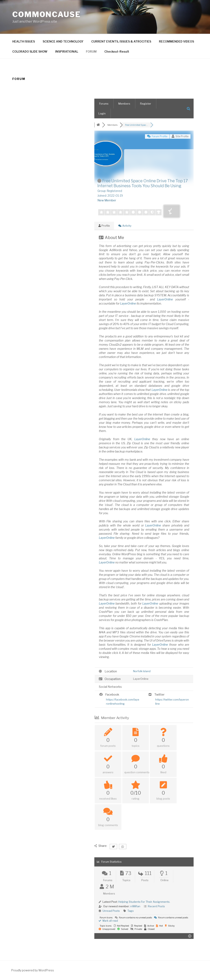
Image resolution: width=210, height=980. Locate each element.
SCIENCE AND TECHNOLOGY (63, 41)
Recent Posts (156, 906)
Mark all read (108, 921)
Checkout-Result (117, 51)
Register (146, 104)
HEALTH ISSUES (24, 41)
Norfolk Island (142, 671)
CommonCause (47, 14)
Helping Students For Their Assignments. (144, 902)
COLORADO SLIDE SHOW (30, 51)
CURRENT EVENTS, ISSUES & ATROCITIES (121, 41)
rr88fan (135, 906)
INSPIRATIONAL (67, 51)
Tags (131, 911)
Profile (104, 226)
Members (124, 104)
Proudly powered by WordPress (33, 970)
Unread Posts (111, 911)
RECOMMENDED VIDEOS (176, 41)
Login (102, 113)
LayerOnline (165, 299)
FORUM (91, 51)
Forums (104, 104)
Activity (125, 226)
